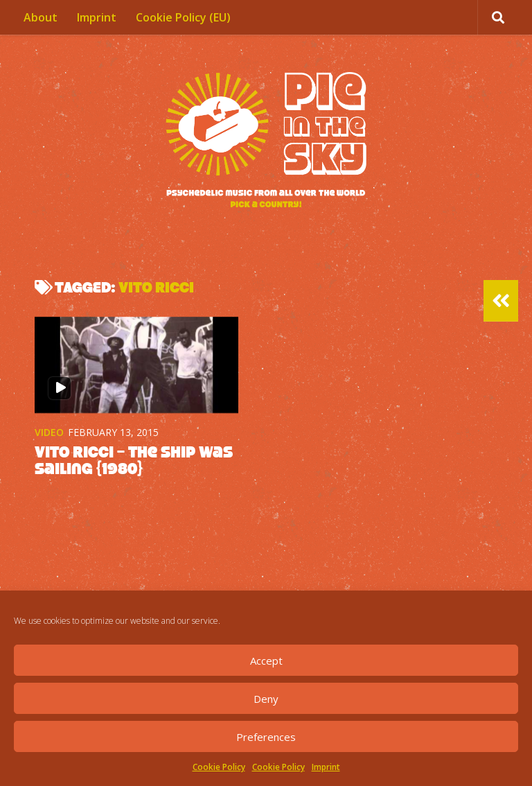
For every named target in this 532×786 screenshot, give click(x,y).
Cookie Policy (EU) (183, 17)
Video (49, 432)
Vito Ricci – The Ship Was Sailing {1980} (134, 460)
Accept (266, 661)
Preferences (266, 737)
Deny (266, 699)
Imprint (326, 767)
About (41, 17)
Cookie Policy (219, 767)
